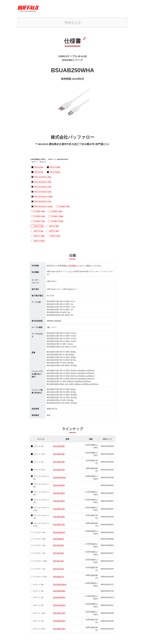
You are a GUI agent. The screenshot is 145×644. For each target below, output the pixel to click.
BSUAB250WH (59, 591)
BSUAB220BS (59, 501)
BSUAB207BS (59, 524)
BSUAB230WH (59, 597)
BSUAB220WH (59, 605)
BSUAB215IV (59, 561)
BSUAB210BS (59, 517)
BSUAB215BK (59, 454)
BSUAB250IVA (59, 532)
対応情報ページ (75, 266)
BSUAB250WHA (60, 584)
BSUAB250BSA (60, 477)
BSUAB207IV (59, 577)
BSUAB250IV (59, 539)
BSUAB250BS (59, 485)
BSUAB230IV (59, 545)
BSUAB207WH (59, 629)
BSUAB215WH (59, 613)
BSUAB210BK (59, 462)
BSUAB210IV (59, 569)
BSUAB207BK (59, 470)
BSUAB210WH (59, 621)
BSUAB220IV (59, 553)
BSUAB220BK (59, 446)
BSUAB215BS (59, 509)
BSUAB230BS (59, 493)
